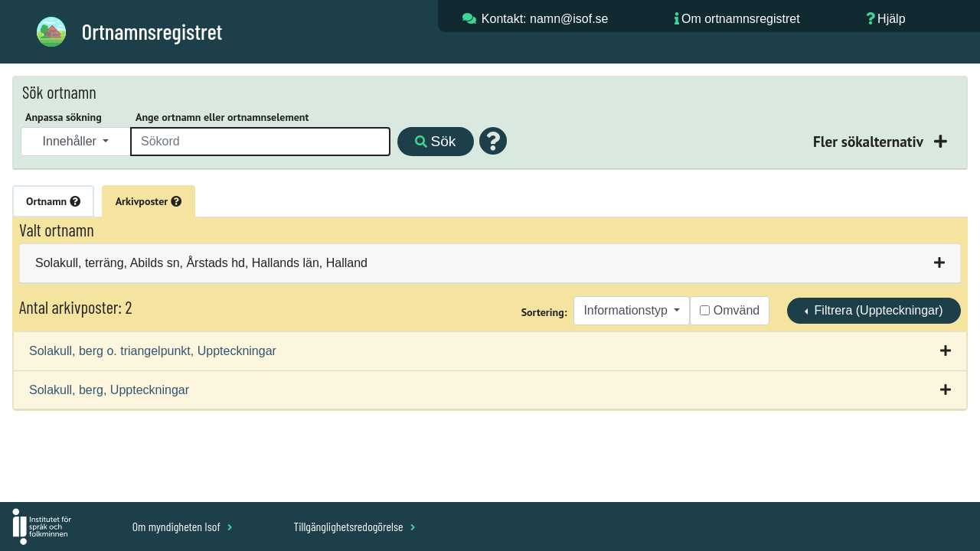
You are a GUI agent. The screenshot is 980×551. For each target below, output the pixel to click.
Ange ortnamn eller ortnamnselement (222, 117)
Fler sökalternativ (870, 141)
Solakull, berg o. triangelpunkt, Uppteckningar (153, 351)
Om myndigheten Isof (183, 526)
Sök (435, 141)
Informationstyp (627, 310)
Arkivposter (149, 201)
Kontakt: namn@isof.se (545, 19)
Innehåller (72, 141)
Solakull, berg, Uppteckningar (109, 390)
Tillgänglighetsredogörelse (354, 526)
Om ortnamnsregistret (741, 19)
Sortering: (544, 312)
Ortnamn (53, 201)
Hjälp (891, 19)
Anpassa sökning (64, 117)
